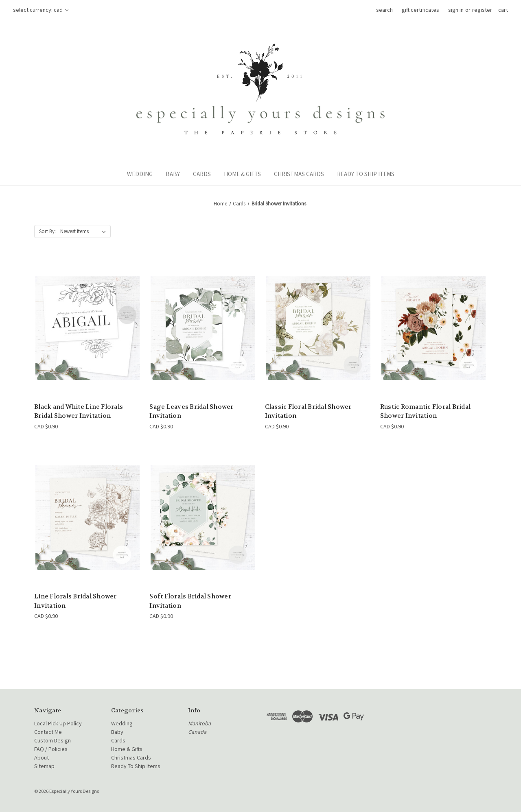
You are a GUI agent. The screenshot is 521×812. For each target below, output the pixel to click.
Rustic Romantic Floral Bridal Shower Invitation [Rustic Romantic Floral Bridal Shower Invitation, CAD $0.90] (425, 411)
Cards (202, 174)
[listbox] (85, 231)
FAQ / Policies (51, 749)
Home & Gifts (242, 174)
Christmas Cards (299, 174)
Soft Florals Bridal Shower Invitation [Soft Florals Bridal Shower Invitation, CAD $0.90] (190, 601)
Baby (173, 174)
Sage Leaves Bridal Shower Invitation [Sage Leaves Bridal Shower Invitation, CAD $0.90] (191, 411)
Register (482, 10)
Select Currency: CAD (41, 10)
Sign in (456, 10)
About (42, 757)
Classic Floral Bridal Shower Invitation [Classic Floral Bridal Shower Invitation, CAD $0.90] (308, 411)
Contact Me (48, 732)
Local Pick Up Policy (58, 723)
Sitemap (44, 766)
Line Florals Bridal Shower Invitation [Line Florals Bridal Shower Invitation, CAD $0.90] (76, 601)
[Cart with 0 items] (503, 10)
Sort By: (47, 231)
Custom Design (53, 740)
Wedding (140, 174)
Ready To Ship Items (366, 174)
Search (384, 10)
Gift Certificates (420, 10)
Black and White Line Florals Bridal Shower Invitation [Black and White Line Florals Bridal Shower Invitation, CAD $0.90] (79, 411)
